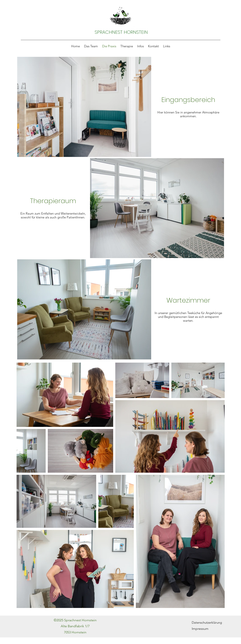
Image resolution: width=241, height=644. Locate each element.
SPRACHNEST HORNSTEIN (121, 32)
